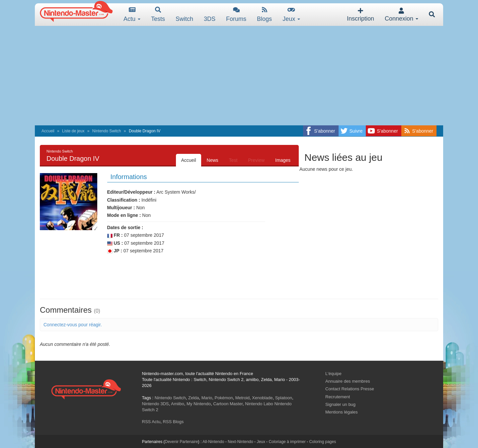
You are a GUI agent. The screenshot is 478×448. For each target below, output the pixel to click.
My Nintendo (199, 404)
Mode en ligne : (124, 215)
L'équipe (333, 374)
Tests (158, 14)
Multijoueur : (121, 208)
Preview (256, 160)
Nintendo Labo (259, 404)
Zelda (194, 398)
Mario (207, 398)
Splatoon (284, 398)
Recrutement (338, 397)
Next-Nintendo (240, 442)
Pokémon (224, 398)
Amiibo (178, 404)
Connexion (401, 15)
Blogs (264, 14)
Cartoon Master (228, 404)
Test (233, 160)
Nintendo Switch (107, 131)
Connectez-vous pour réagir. (73, 325)
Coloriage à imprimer (287, 442)
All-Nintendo (213, 442)
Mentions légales (342, 412)
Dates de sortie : (125, 227)
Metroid (242, 398)
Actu (132, 14)
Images (283, 160)
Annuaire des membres (348, 381)
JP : (115, 251)
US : (115, 243)
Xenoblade (262, 398)
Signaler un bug (340, 404)
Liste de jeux (73, 131)
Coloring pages (322, 442)
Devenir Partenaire (182, 442)
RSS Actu (151, 422)
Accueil (48, 131)
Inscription (360, 15)
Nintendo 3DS (156, 404)
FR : (115, 235)
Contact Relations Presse (350, 389)
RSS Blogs (173, 422)
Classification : (124, 200)
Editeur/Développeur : (131, 192)
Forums (236, 14)
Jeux (291, 14)
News (213, 160)
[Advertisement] (239, 76)
